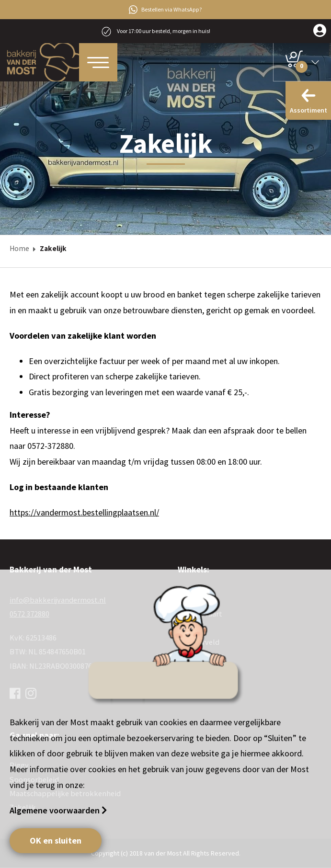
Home (19, 248)
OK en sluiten (56, 840)
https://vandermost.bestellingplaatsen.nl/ (84, 512)
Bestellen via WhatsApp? (165, 10)
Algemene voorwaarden (56, 810)
